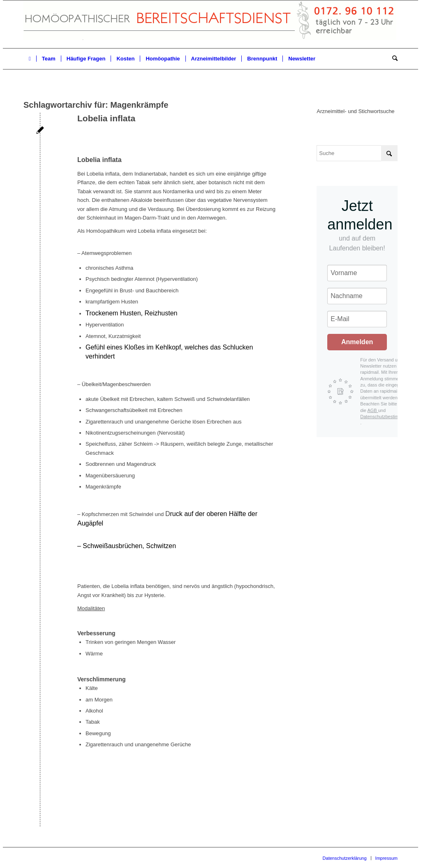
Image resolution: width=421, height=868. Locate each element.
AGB (372, 410)
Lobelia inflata (106, 118)
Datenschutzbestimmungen (387, 417)
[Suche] (392, 59)
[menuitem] (30, 59)
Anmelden (357, 342)
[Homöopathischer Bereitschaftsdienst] (210, 24)
